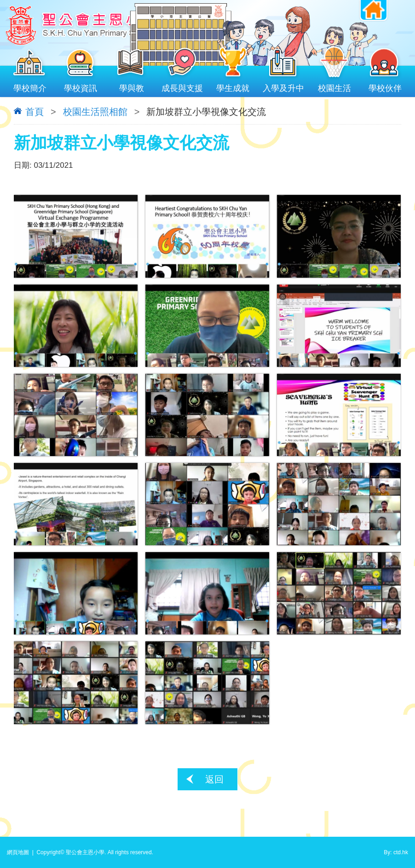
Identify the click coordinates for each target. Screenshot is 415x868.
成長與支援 (182, 86)
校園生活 (334, 86)
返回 (214, 779)
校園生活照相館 (95, 112)
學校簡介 (30, 86)
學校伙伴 (385, 86)
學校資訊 (81, 86)
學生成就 (233, 86)
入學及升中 (283, 86)
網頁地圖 (18, 852)
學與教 (132, 86)
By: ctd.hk (396, 852)
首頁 (35, 112)
